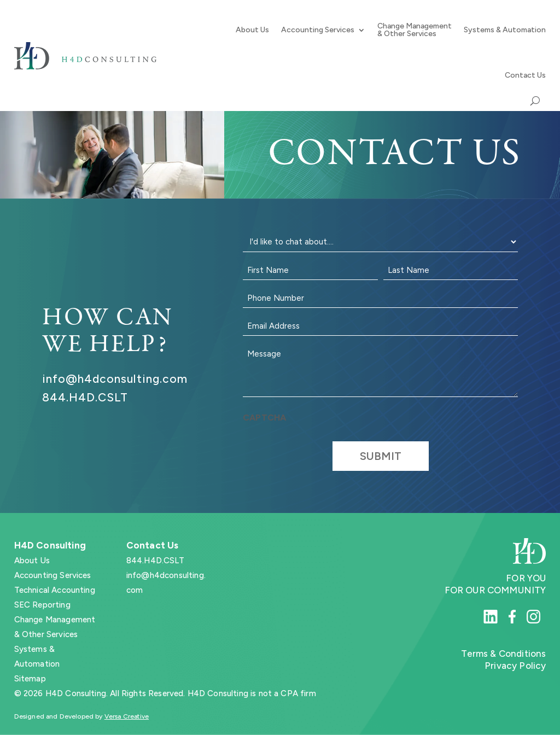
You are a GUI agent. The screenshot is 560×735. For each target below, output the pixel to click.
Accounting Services (318, 30)
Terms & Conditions (503, 654)
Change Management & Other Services (415, 30)
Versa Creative (127, 716)
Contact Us (525, 75)
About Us (252, 30)
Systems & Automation (505, 30)
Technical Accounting (55, 590)
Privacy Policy (515, 666)
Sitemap (30, 679)
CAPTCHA (264, 418)
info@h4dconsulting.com (115, 379)
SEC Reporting (42, 605)
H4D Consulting (50, 545)
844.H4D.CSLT (85, 397)
